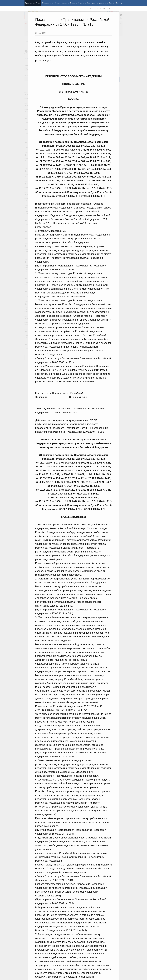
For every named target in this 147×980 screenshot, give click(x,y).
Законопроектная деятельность (97, 3)
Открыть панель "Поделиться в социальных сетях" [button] (110, 9)
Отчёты (112, 3)
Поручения (82, 3)
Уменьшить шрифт (91, 9)
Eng (117, 3)
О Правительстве (48, 3)
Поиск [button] (122, 3)
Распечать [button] (104, 9)
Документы (73, 3)
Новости (57, 3)
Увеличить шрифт (97, 9)
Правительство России (33, 3)
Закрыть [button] (122, 17)
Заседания (65, 3)
